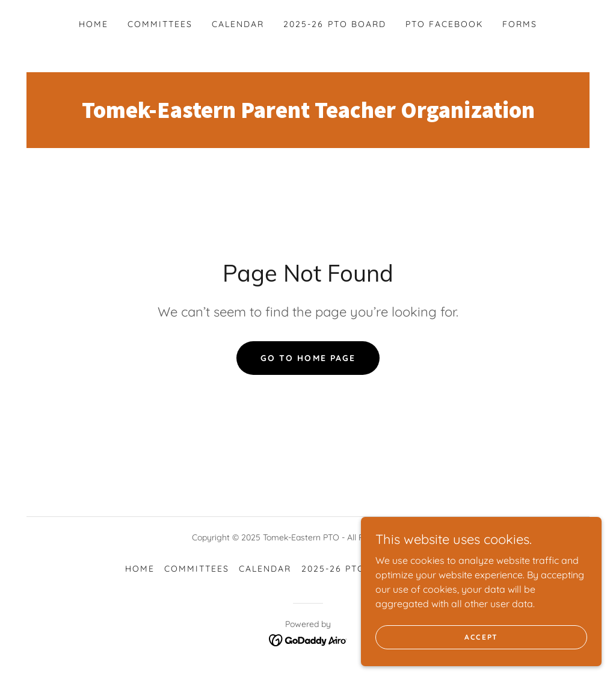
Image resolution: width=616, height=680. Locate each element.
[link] (308, 114)
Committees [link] (160, 24)
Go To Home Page (308, 358)
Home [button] (140, 569)
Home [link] (94, 24)
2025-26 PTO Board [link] (334, 24)
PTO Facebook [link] (444, 24)
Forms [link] (520, 24)
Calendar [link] (238, 24)
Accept (481, 662)
